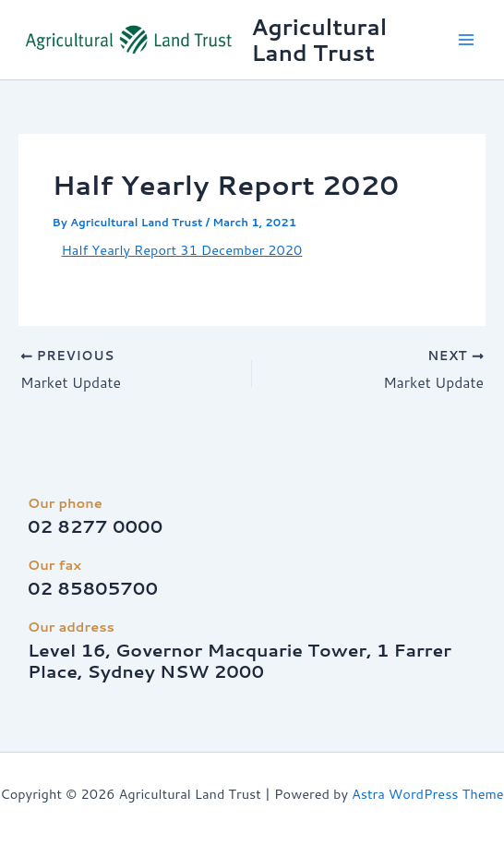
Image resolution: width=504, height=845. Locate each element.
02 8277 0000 (95, 527)
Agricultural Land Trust (319, 40)
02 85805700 (93, 589)
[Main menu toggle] (466, 40)
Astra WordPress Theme (428, 794)
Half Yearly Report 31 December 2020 (181, 250)
